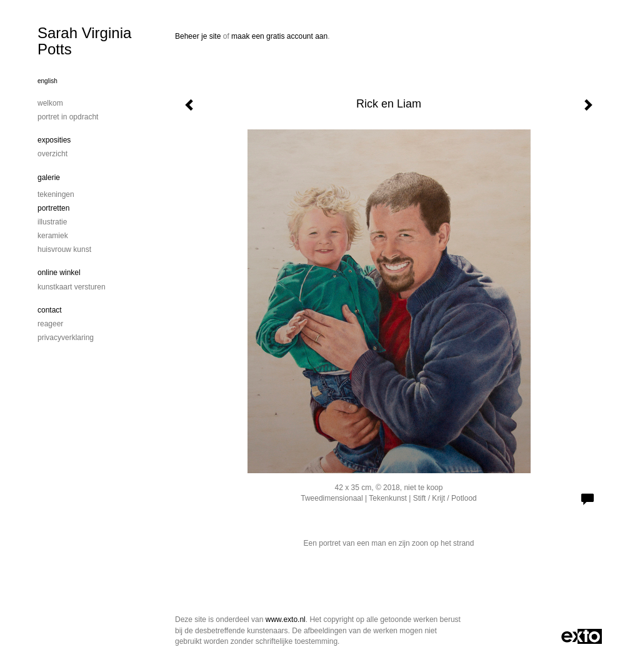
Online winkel (59, 273)
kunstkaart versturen (72, 287)
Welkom (50, 103)
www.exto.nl (286, 619)
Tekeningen (56, 194)
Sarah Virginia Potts (84, 41)
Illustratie (52, 222)
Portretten (53, 208)
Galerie (49, 178)
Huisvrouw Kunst (64, 249)
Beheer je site (198, 36)
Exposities (54, 140)
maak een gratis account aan (279, 36)
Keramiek (53, 236)
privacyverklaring (66, 338)
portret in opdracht (68, 117)
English (47, 81)
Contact (50, 310)
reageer (50, 324)
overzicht (52, 154)
